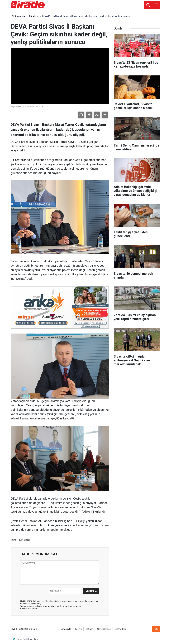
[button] (89, 115)
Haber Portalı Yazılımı (27, 639)
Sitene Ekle (121, 629)
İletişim (90, 629)
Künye (79, 629)
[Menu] (156, 5)
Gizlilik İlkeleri (104, 629)
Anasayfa (18, 16)
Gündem (33, 16)
